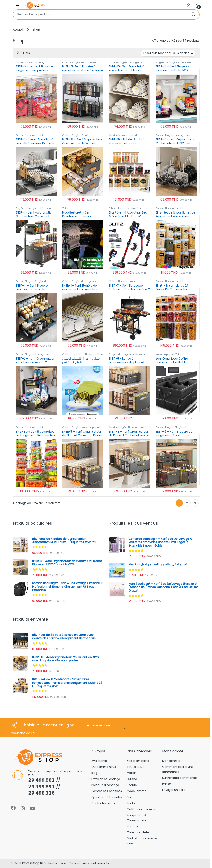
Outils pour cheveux (141, 809)
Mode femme (137, 791)
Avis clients (99, 761)
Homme (133, 826)
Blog (94, 773)
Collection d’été (138, 832)
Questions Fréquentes (107, 797)
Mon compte (171, 761)
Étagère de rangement (84, 62)
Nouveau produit (34, 62)
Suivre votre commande (179, 778)
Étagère (76, 135)
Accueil (18, 30)
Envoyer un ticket (174, 790)
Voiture (66, 208)
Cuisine (67, 62)
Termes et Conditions (107, 791)
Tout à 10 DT (135, 767)
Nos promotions (94, 354)
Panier (167, 784)
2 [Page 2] (187, 503)
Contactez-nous (103, 803)
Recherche (193, 15)
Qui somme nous (104, 767)
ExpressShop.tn (33, 863)
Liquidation (78, 354)
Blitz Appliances (118, 208)
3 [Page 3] (195, 503)
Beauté (132, 785)
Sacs (130, 797)
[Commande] (168, 53)
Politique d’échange (105, 785)
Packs (131, 803)
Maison (20, 62)
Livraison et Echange (106, 779)
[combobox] (100, 15)
